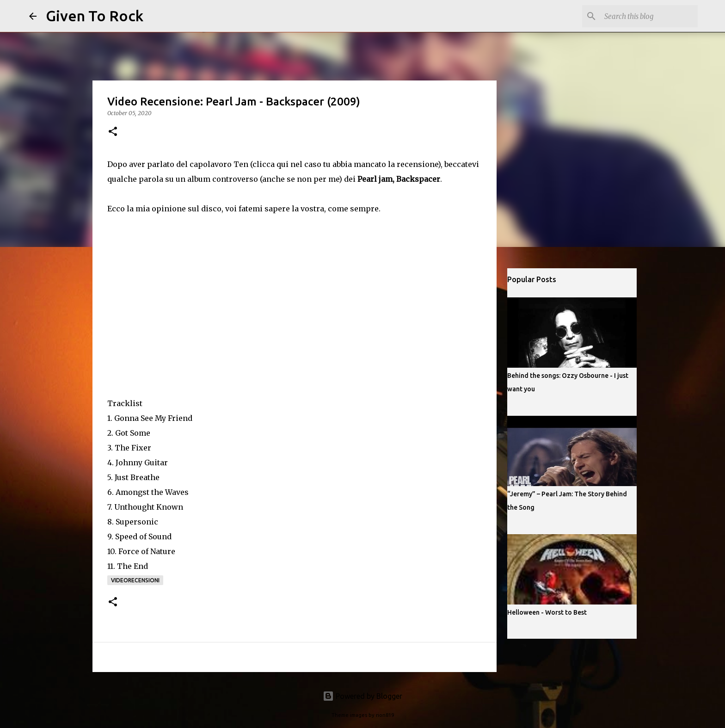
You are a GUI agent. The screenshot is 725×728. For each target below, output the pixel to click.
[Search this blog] (649, 16)
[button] (113, 132)
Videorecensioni (135, 580)
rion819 (385, 715)
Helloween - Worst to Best (547, 612)
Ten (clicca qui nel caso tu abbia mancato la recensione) (337, 164)
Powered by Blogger (362, 696)
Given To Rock (95, 16)
